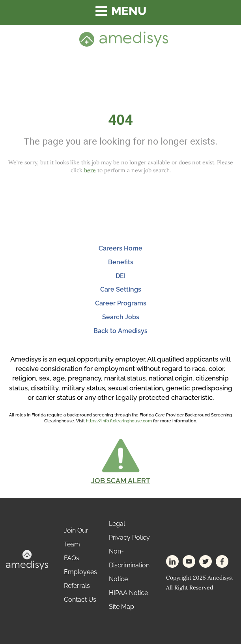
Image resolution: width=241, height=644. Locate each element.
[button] (121, 461)
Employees (80, 572)
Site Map (121, 607)
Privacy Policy (129, 538)
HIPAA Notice (128, 593)
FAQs (72, 558)
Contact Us (80, 600)
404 (120, 120)
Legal (117, 524)
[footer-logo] (27, 559)
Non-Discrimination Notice (129, 565)
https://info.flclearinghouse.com (119, 421)
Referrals (77, 586)
